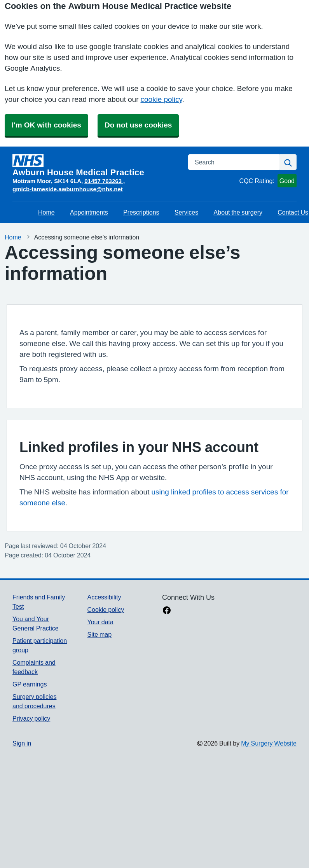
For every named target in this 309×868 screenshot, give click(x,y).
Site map (99, 634)
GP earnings (30, 684)
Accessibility (104, 597)
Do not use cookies (138, 125)
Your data (100, 622)
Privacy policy (31, 718)
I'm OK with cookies (46, 125)
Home (46, 212)
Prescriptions (141, 212)
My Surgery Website (269, 743)
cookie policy (161, 99)
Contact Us (293, 212)
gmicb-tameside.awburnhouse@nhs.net (68, 189)
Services (186, 212)
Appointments (89, 212)
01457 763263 (104, 181)
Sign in (22, 743)
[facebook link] (167, 611)
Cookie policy (106, 610)
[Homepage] (96, 166)
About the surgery (238, 212)
